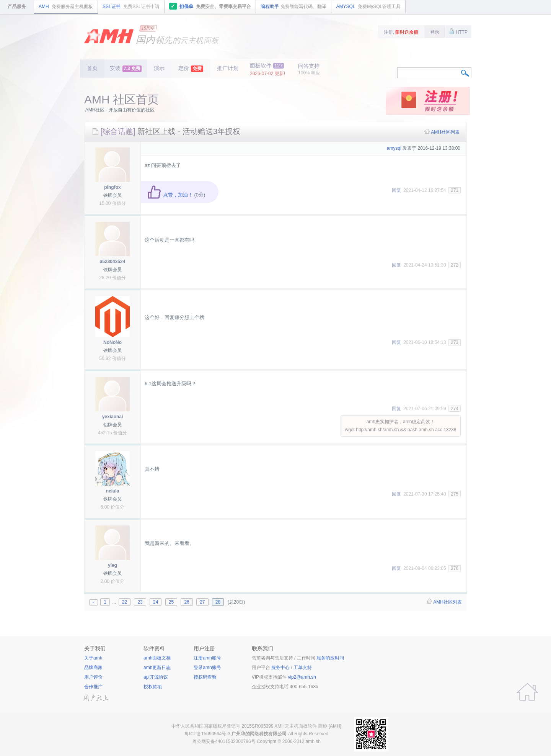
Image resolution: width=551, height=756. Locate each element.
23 (140, 602)
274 (455, 409)
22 (125, 602)
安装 (126, 69)
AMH (66, 7)
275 (455, 494)
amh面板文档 (157, 658)
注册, (401, 32)
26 (187, 602)
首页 (92, 68)
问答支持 (309, 69)
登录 (435, 32)
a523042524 (113, 262)
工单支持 (303, 668)
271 (455, 190)
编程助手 (293, 7)
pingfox (112, 187)
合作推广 (93, 687)
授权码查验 (205, 677)
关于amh (93, 658)
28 (218, 602)
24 (156, 602)
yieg (112, 565)
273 (455, 342)
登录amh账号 (207, 668)
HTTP (458, 31)
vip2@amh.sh (302, 677)
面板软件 (267, 69)
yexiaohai (113, 417)
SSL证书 (131, 7)
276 (455, 568)
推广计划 (228, 68)
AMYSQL (368, 7)
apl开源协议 (156, 677)
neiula (113, 491)
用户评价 (93, 677)
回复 (396, 190)
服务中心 (280, 668)
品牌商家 (93, 668)
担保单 (210, 6)
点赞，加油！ (170, 195)
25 (171, 602)
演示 (159, 68)
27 (202, 602)
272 (455, 265)
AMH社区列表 (445, 132)
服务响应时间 (330, 658)
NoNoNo (112, 342)
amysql (394, 148)
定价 (191, 69)
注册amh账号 (207, 658)
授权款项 (153, 687)
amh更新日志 (157, 668)
